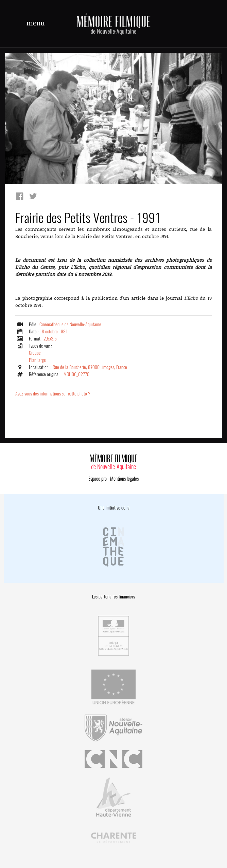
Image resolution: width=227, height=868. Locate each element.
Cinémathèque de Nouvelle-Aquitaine (70, 324)
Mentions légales (124, 479)
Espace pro (98, 479)
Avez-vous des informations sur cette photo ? (53, 394)
